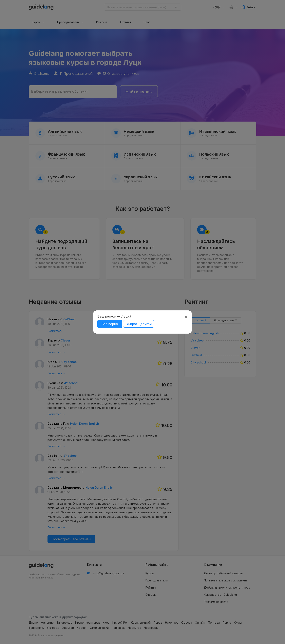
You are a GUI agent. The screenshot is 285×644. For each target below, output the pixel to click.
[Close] (186, 317)
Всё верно (110, 324)
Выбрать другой (139, 324)
